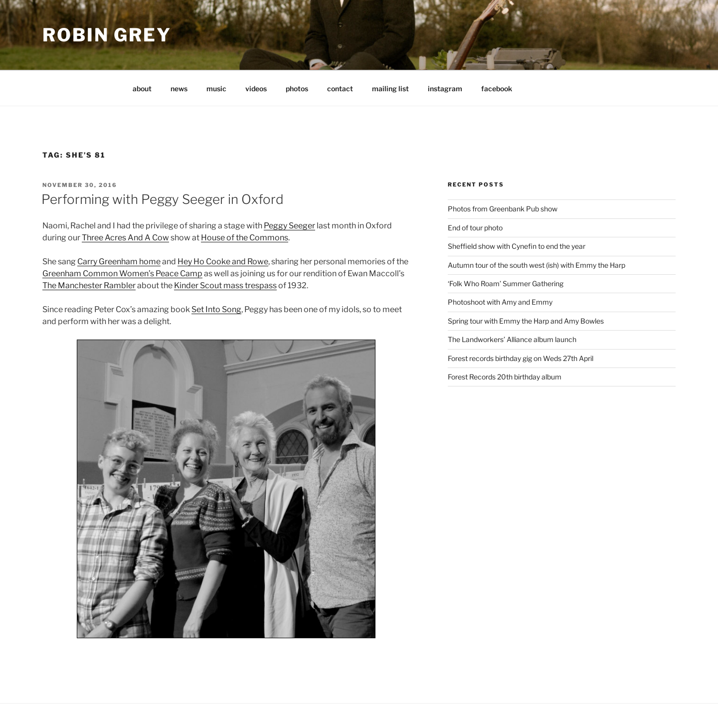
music (216, 89)
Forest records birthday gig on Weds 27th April (521, 358)
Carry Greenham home (119, 262)
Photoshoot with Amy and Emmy (500, 302)
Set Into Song (216, 309)
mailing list (390, 89)
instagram (445, 89)
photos (297, 89)
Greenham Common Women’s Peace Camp (122, 273)
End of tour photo (475, 228)
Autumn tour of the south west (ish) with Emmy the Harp (537, 265)
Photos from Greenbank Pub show (503, 209)
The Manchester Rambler (89, 285)
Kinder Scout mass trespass (225, 285)
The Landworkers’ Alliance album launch (512, 339)
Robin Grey (107, 35)
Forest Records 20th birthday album (505, 377)
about (142, 89)
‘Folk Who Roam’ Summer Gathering (506, 283)
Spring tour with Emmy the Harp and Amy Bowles (526, 321)
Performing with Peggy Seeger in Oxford (163, 199)
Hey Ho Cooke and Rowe (223, 262)
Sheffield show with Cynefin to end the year (517, 246)
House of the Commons (245, 238)
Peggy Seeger (289, 226)
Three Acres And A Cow (125, 238)
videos (256, 89)
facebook (497, 89)
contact (340, 89)
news (179, 89)
